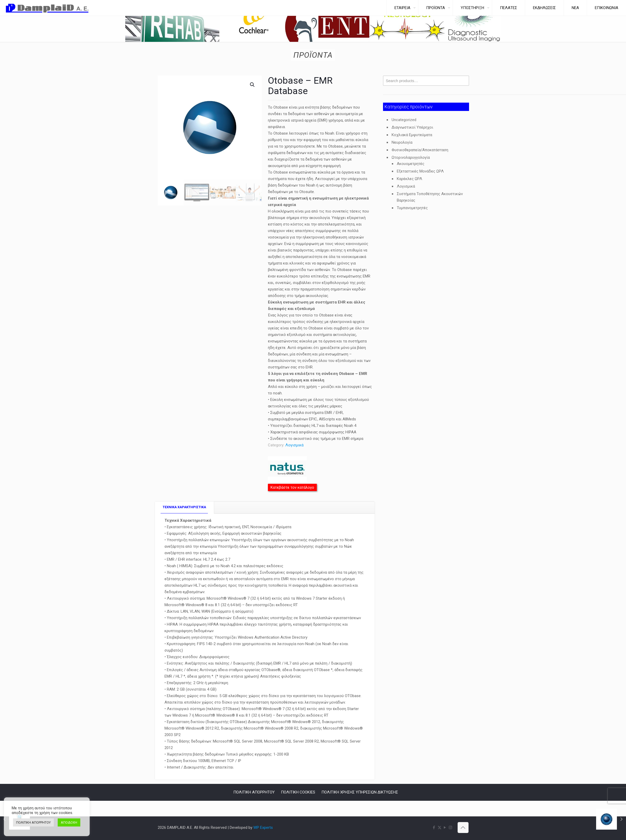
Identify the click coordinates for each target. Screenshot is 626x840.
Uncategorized (404, 120)
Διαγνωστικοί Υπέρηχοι (412, 127)
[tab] (184, 507)
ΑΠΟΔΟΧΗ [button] (69, 822)
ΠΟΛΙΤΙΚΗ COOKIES (298, 792)
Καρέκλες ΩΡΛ (410, 179)
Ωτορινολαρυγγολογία (411, 157)
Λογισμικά (294, 445)
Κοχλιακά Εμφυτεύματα (412, 135)
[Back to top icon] (463, 828)
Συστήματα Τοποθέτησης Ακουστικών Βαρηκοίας (430, 197)
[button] (253, 85)
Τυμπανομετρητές (412, 208)
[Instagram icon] (450, 828)
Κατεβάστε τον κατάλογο (292, 487)
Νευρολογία (402, 142)
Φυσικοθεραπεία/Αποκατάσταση (420, 150)
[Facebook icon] (434, 828)
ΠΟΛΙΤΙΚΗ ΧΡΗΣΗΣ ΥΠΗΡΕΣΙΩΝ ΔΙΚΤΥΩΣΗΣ (360, 792)
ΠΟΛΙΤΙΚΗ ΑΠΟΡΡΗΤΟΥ (254, 792)
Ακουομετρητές (411, 164)
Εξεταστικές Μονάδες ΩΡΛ (420, 171)
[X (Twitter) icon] (440, 828)
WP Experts (263, 828)
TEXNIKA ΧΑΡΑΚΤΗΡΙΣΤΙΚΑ (184, 507)
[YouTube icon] (445, 828)
